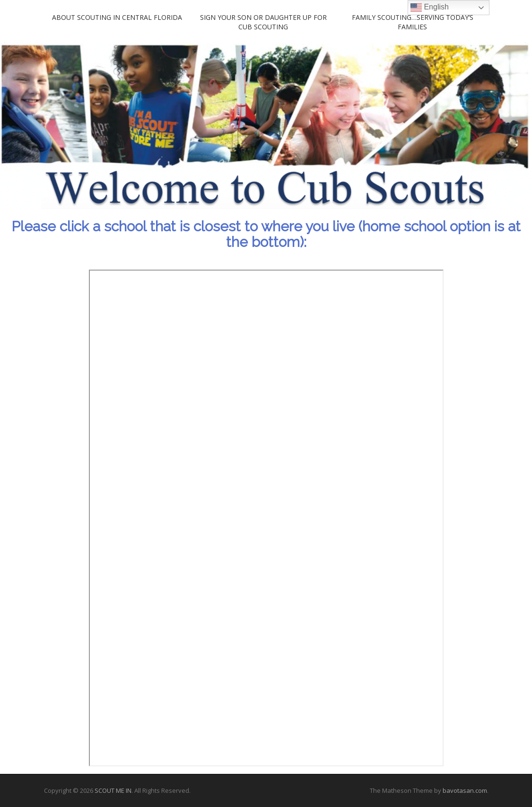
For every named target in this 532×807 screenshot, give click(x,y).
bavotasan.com (465, 790)
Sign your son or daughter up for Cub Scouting (263, 22)
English (430, 8)
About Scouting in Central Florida (117, 17)
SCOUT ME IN (113, 790)
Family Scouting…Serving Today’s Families (413, 22)
